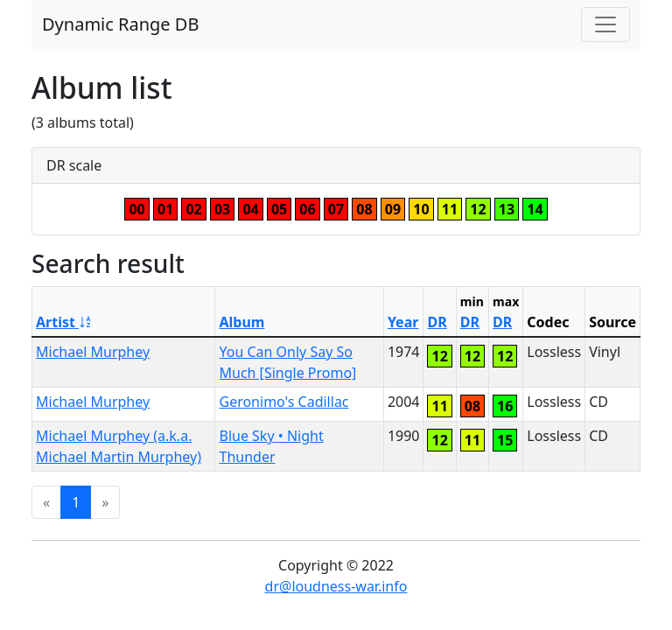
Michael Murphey (93, 352)
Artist (64, 322)
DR (437, 322)
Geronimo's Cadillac (283, 402)
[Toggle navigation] (605, 24)
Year (403, 322)
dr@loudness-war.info (336, 586)
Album (241, 322)
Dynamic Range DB (120, 24)
